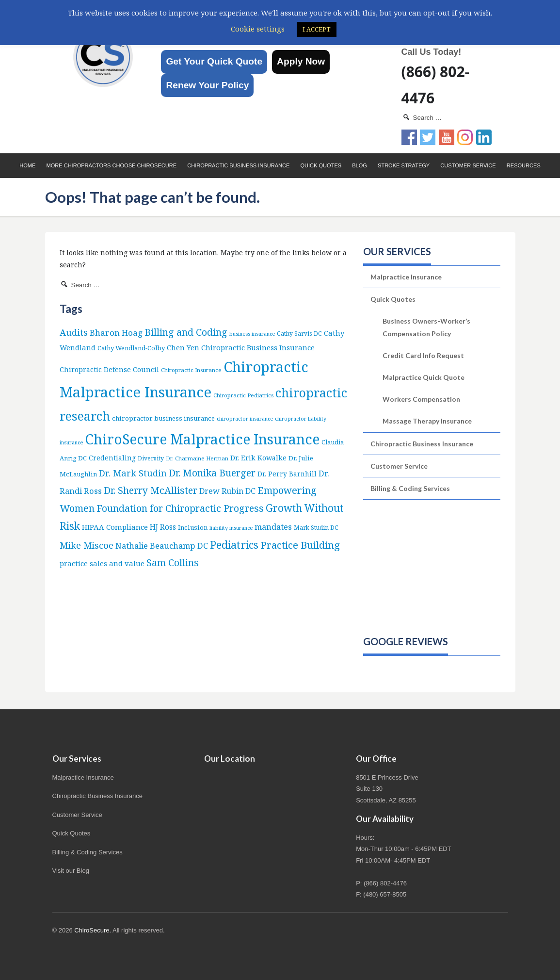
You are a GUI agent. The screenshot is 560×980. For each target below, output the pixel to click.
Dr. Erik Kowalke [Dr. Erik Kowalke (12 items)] (258, 458)
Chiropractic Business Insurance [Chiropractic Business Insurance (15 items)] (258, 347)
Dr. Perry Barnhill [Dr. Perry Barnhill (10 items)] (287, 474)
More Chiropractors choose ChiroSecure (111, 165)
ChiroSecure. (93, 930)
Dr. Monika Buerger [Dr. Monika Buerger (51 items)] (212, 473)
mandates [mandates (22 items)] (273, 527)
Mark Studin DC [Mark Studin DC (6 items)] (316, 528)
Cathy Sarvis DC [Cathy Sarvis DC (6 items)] (299, 334)
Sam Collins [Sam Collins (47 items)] (173, 563)
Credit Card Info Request (423, 355)
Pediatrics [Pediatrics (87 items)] (234, 545)
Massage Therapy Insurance (427, 421)
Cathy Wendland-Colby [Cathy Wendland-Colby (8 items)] (131, 348)
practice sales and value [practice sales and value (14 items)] (102, 563)
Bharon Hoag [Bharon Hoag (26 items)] (116, 333)
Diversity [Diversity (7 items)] (151, 458)
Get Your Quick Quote (214, 61)
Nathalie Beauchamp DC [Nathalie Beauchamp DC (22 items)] (162, 546)
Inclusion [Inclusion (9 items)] (193, 527)
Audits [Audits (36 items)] (74, 332)
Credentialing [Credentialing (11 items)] (112, 458)
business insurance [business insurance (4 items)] (252, 334)
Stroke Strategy (404, 165)
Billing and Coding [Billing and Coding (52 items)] (186, 332)
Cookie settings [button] (258, 29)
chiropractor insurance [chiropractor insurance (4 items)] (245, 419)
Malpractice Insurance (406, 277)
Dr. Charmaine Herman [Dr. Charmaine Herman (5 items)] (197, 458)
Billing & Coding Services (410, 488)
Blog (360, 165)
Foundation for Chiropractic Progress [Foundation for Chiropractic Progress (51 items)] (180, 508)
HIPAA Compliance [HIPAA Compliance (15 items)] (115, 527)
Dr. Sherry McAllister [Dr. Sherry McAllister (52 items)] (151, 490)
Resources (524, 165)
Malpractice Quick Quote (424, 377)
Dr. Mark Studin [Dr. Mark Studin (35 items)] (133, 473)
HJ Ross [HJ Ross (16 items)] (163, 527)
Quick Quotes (321, 165)
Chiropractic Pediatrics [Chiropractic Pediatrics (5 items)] (243, 395)
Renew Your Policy (207, 85)
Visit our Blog (71, 871)
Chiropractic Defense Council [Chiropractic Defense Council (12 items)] (109, 369)
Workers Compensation (421, 399)
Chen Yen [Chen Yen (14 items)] (183, 347)
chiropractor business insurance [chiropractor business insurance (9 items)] (163, 418)
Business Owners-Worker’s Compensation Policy (426, 327)
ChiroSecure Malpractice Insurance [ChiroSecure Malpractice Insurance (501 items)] (202, 439)
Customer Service (468, 165)
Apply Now (301, 61)
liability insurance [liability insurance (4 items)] (231, 528)
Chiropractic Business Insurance (238, 165)
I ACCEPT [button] (317, 29)
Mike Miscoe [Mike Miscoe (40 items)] (87, 545)
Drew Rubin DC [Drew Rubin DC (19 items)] (227, 491)
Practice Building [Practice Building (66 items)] (300, 545)
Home (27, 165)
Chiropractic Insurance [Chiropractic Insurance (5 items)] (191, 370)
